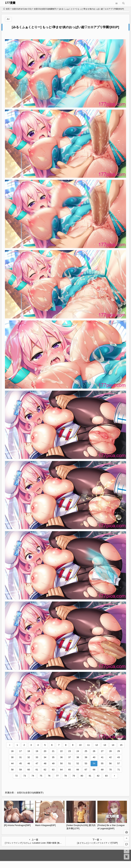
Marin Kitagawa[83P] (45, 825)
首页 (6, 9)
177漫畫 (10, 3)
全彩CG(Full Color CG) (22, 9)
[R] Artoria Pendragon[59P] (17, 825)
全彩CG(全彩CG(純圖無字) (45, 9)
